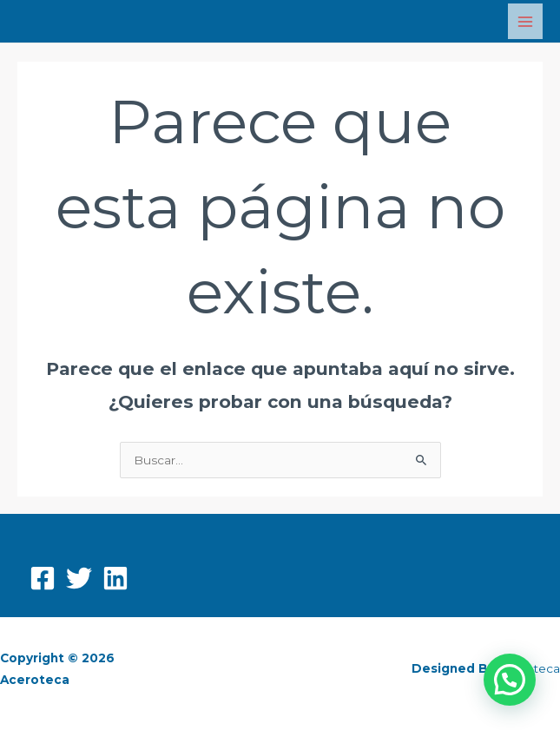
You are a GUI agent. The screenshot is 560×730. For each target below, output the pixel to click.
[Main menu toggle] (526, 21)
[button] (510, 680)
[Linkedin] (115, 578)
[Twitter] (79, 578)
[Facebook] (43, 578)
